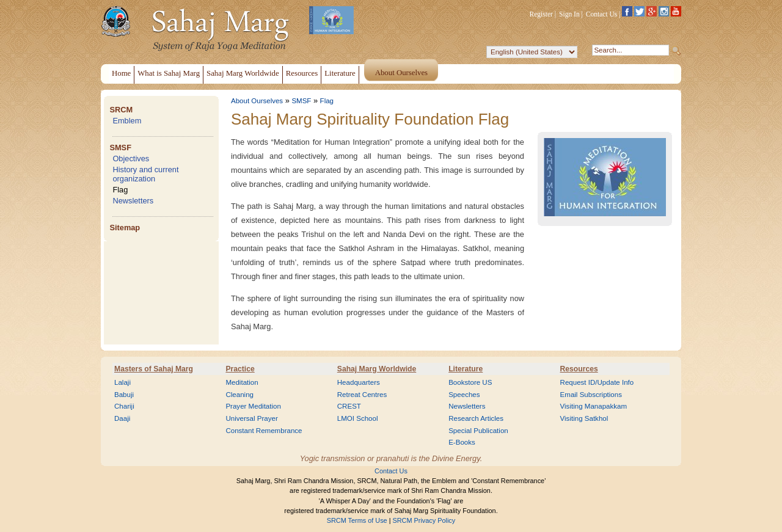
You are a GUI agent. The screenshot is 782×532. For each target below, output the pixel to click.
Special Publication (478, 431)
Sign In (569, 14)
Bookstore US (470, 382)
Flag (120, 190)
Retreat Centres (362, 395)
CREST (349, 406)
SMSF (120, 148)
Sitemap (125, 228)
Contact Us (602, 14)
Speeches (464, 395)
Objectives (131, 159)
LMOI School (358, 418)
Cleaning (239, 395)
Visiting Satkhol (584, 418)
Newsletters (133, 201)
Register (541, 14)
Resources (579, 369)
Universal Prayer (251, 418)
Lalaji (122, 382)
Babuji (124, 395)
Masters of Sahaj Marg (154, 369)
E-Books (462, 442)
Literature (466, 369)
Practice (240, 369)
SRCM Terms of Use (357, 520)
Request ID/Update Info (597, 382)
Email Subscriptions (591, 395)
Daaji (122, 418)
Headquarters (359, 382)
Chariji (124, 406)
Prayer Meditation (253, 406)
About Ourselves (257, 101)
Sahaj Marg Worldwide (377, 369)
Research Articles (476, 418)
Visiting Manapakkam (594, 406)
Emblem (127, 121)
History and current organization (145, 174)
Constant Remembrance (264, 431)
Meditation (242, 382)
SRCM (121, 110)
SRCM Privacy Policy (424, 520)
